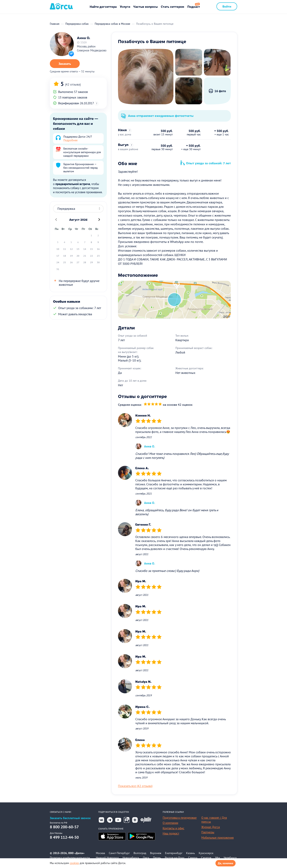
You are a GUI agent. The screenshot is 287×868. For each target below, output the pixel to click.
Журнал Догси (211, 827)
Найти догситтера (103, 6)
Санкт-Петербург (119, 853)
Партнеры (208, 832)
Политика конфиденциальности (70, 858)
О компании (170, 823)
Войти (227, 6)
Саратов (206, 858)
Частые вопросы (145, 6)
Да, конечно (226, 863)
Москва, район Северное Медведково (92, 48)
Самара (193, 858)
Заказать (65, 64)
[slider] (153, 405)
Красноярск (206, 853)
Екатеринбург (174, 853)
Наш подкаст (171, 833)
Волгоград (140, 853)
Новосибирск (131, 858)
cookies (74, 863)
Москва (100, 853)
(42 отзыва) (73, 84)
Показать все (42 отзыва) (135, 786)
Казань (191, 853)
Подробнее (70, 140)
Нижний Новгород (107, 858)
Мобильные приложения (217, 838)
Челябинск (230, 858)
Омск (146, 858)
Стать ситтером (172, 6)
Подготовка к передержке (180, 818)
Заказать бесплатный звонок (70, 818)
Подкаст (194, 6)
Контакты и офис (173, 828)
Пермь (157, 858)
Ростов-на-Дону (175, 858)
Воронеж (156, 853)
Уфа (217, 858)
